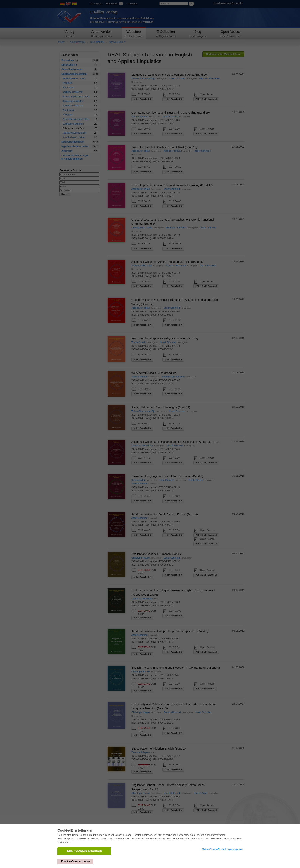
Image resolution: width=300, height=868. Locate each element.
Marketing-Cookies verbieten (75, 861)
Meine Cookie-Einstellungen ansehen (222, 849)
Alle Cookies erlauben (84, 851)
